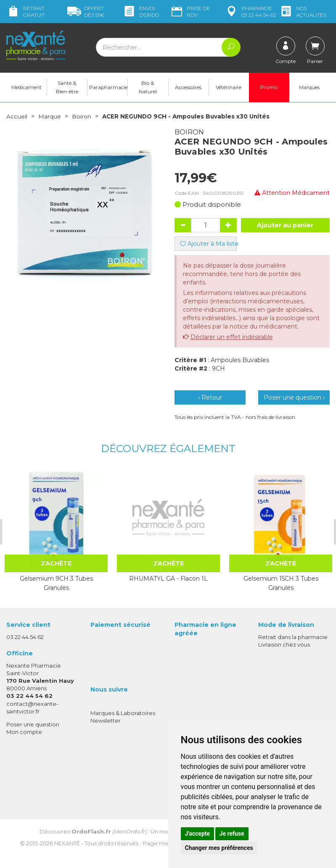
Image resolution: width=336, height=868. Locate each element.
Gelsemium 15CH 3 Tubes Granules (281, 584)
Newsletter (106, 722)
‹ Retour (210, 399)
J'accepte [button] (198, 834)
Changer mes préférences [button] (219, 848)
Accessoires (188, 88)
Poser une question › (294, 399)
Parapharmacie (108, 88)
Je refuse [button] (232, 834)
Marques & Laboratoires (123, 714)
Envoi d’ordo (141, 12)
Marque (50, 118)
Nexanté (67, 845)
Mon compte (24, 733)
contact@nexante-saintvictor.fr (32, 709)
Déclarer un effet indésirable (232, 338)
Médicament (26, 88)
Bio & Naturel (148, 88)
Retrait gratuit (26, 12)
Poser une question (33, 726)
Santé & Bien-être (67, 88)
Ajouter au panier (285, 226)
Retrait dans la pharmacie (293, 638)
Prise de (190, 12)
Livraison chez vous (284, 646)
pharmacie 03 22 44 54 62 (250, 12)
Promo (269, 88)
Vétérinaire (229, 88)
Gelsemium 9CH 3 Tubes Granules (56, 584)
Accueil (17, 118)
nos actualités (303, 12)
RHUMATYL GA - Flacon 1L (168, 580)
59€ (86, 12)
